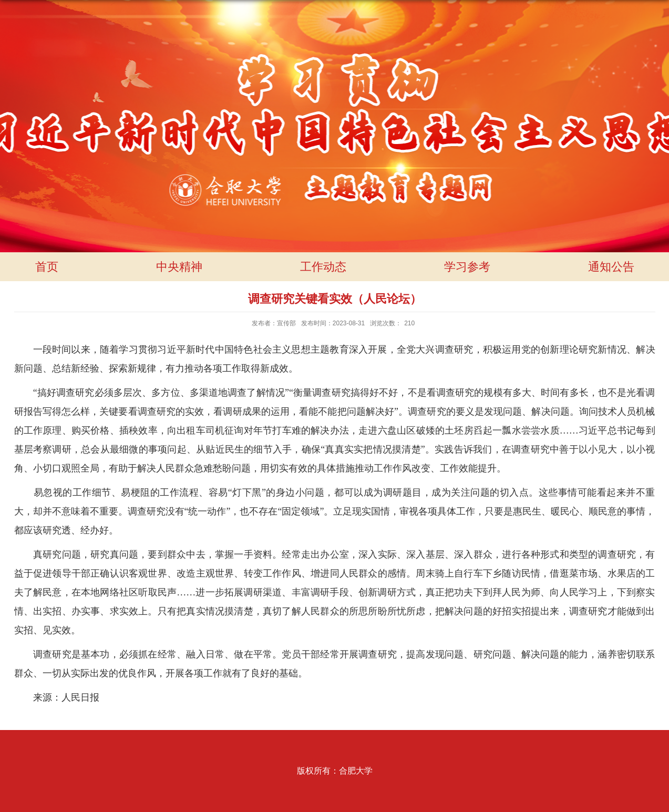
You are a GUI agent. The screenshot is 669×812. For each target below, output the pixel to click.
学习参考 (467, 267)
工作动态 (323, 267)
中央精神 (179, 267)
